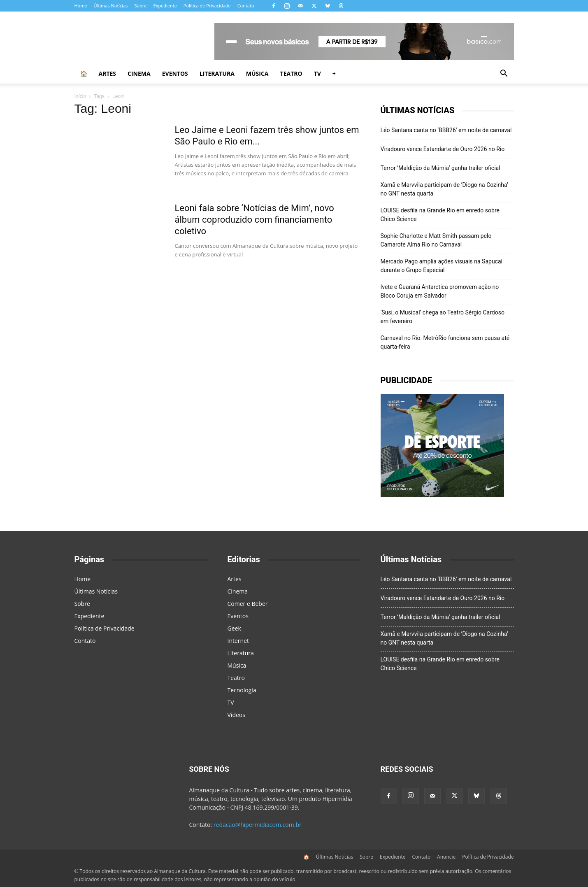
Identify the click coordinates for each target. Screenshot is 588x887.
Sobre (140, 6)
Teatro (291, 73)
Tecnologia (242, 690)
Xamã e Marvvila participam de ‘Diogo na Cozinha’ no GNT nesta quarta (444, 189)
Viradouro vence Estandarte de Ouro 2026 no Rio (443, 149)
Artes (108, 73)
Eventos (175, 73)
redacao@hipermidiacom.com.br (258, 825)
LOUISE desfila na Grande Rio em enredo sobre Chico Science (440, 215)
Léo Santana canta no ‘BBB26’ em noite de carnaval (446, 130)
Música (257, 73)
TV (317, 73)
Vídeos (236, 715)
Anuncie (446, 857)
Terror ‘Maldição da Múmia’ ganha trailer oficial (440, 168)
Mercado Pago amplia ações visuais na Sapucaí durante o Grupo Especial (442, 266)
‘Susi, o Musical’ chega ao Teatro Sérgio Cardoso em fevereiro (443, 317)
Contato (246, 6)
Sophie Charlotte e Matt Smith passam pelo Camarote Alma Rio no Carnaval (436, 240)
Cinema (139, 73)
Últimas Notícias (111, 6)
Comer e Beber (248, 604)
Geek (234, 628)
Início (80, 96)
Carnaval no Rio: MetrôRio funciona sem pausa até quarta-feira (445, 342)
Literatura (217, 73)
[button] (504, 74)
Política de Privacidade (207, 6)
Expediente (165, 6)
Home (81, 6)
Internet (238, 641)
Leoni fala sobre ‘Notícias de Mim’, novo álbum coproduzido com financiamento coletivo (254, 220)
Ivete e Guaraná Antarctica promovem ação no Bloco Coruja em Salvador (440, 291)
